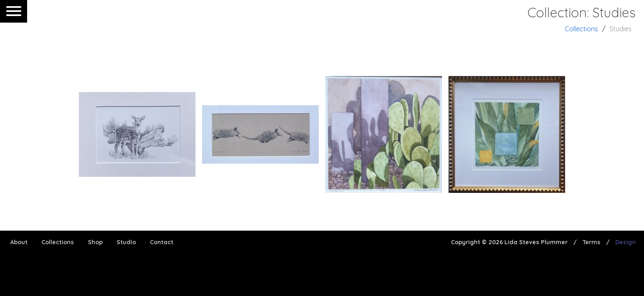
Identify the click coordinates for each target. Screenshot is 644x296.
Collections (581, 29)
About (19, 242)
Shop (95, 242)
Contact (162, 242)
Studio (126, 242)
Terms (591, 242)
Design (626, 242)
